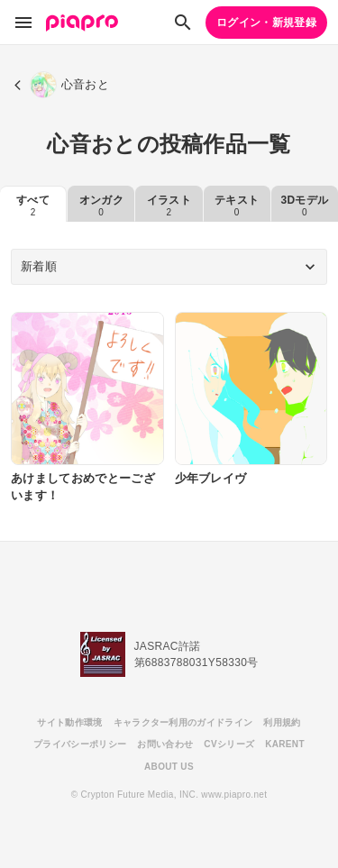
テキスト (237, 206)
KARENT (285, 744)
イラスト (169, 206)
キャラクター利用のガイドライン (183, 722)
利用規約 (282, 722)
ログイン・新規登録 (266, 23)
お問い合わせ (165, 744)
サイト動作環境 (69, 722)
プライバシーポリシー (80, 744)
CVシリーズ (229, 744)
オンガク (101, 206)
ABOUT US (169, 767)
